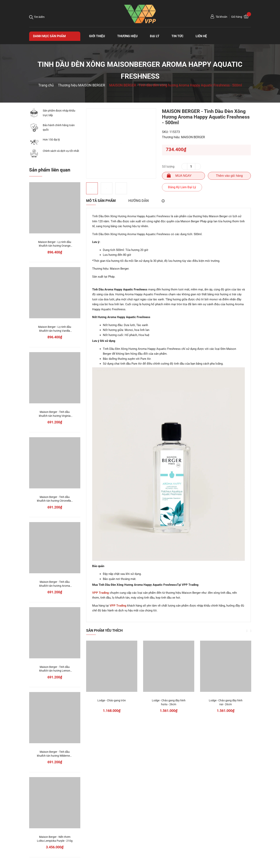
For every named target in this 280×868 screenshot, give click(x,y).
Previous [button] (247, 631)
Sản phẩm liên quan (50, 170)
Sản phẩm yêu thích (104, 630)
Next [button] (251, 631)
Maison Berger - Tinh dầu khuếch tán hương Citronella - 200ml (55, 501)
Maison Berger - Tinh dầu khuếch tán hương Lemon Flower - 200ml (55, 671)
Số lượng (168, 167)
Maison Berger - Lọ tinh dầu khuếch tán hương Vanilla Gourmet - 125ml (55, 331)
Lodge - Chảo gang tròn (112, 700)
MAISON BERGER (193, 137)
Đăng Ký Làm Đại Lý (182, 187)
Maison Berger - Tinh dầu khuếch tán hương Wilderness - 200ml (55, 756)
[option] (121, 143)
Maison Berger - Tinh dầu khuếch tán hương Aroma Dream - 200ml (55, 586)
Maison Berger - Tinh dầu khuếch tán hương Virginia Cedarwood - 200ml (55, 416)
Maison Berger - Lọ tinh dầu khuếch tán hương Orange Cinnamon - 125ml (55, 246)
